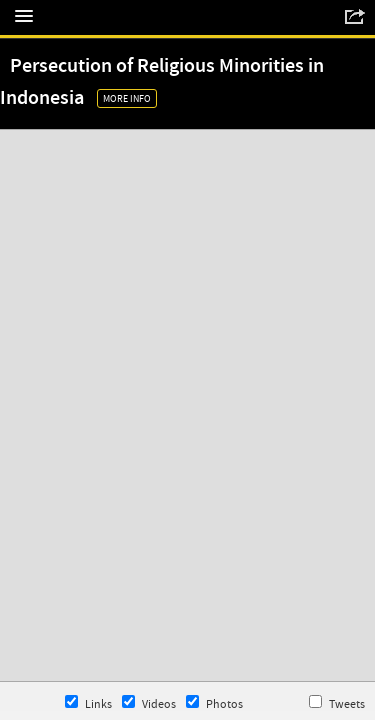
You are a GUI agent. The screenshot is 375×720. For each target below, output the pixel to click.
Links (88, 703)
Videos (149, 703)
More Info (127, 98)
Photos (214, 703)
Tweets (337, 703)
